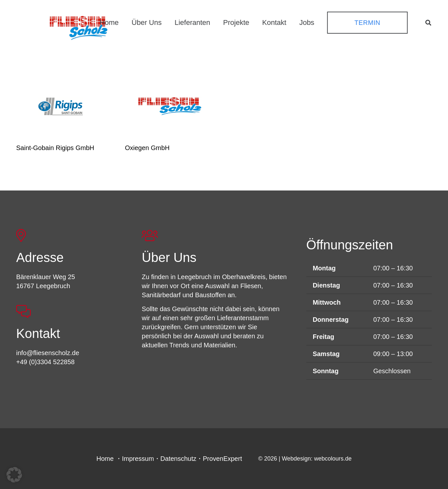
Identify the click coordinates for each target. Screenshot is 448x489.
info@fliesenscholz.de (48, 353)
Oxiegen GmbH (147, 148)
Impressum (138, 459)
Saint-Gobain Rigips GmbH (55, 148)
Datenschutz (178, 459)
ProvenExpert (222, 459)
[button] (428, 23)
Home (105, 459)
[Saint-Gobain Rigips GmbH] (61, 106)
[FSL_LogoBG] (79, 27)
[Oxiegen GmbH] (169, 106)
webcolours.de (333, 459)
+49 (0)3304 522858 (45, 362)
